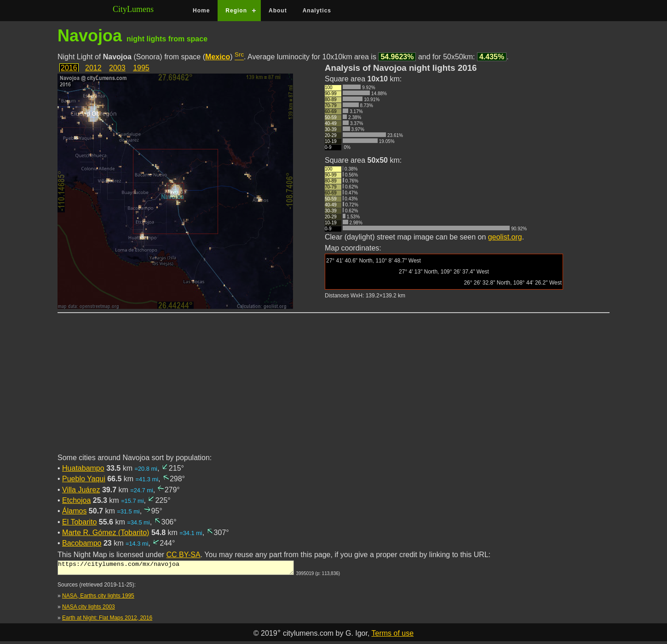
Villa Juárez (81, 490)
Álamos (74, 511)
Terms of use (393, 636)
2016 (69, 68)
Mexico (218, 57)
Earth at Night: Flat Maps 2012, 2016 (107, 621)
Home (201, 11)
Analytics (317, 11)
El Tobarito (79, 522)
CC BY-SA (184, 555)
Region (236, 11)
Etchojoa (76, 500)
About (278, 11)
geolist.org (505, 237)
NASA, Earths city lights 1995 (98, 598)
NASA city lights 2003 (89, 610)
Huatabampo (83, 468)
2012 (93, 68)
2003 (117, 68)
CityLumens (133, 9)
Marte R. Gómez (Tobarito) (106, 533)
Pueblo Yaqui (84, 479)
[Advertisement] (333, 388)
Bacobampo (82, 543)
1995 (141, 68)
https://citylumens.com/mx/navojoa (176, 569)
